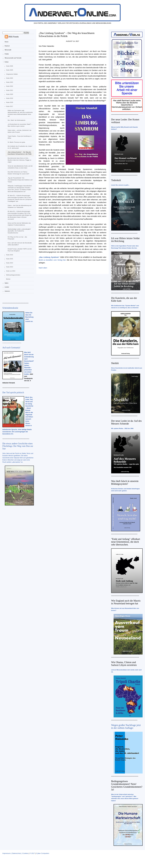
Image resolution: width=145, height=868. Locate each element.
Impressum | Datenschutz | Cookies (15, 853)
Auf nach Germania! (11, 348)
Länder (7, 287)
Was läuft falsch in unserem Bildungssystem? (125, 482)
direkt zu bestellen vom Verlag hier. (52, 260)
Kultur (7, 62)
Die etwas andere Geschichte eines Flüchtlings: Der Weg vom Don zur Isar (18, 446)
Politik (7, 54)
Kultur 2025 (10, 70)
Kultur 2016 (10, 255)
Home (7, 42)
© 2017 (32, 853)
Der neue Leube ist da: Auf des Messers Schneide (126, 422)
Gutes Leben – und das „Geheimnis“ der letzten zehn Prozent (19, 131)
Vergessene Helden (12, 74)
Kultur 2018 (10, 102)
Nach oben (43, 268)
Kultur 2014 (10, 263)
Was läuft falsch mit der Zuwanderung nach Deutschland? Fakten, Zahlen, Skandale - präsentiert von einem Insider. (29, 363)
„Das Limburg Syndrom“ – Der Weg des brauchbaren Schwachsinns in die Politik (20, 153)
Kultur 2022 (10, 86)
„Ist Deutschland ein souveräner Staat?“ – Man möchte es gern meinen (20, 125)
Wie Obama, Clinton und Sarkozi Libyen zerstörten (124, 664)
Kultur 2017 (10, 106)
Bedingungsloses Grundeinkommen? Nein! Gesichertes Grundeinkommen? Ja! (127, 785)
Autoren (7, 291)
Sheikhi (115, 363)
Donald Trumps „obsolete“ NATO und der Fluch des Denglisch (20, 250)
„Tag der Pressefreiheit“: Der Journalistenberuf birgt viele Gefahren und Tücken (20, 180)
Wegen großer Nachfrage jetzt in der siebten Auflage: (126, 726)
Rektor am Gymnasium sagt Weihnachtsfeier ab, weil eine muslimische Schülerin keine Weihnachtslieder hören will (20, 113)
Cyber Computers (43, 853)
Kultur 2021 (10, 90)
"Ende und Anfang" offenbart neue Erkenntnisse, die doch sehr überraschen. (126, 542)
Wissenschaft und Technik (13, 58)
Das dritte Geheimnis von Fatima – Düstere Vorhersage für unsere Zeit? (18, 173)
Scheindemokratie (10, 308)
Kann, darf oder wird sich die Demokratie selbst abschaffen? (20, 244)
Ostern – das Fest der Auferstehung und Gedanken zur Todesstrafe (19, 206)
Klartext (7, 46)
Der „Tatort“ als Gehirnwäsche (16, 120)
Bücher (8, 279)
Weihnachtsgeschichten (13, 275)
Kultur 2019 (10, 98)
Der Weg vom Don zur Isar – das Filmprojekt (17, 238)
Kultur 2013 (10, 267)
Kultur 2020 (10, 94)
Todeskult (116, 180)
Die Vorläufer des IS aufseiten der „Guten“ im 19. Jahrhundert (20, 147)
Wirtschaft (8, 50)
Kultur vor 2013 (11, 271)
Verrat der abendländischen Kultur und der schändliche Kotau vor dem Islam (20, 167)
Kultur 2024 (10, 78)
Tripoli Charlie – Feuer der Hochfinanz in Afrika (20, 137)
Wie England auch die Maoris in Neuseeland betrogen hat (126, 602)
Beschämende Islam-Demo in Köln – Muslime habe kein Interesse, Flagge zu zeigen (19, 160)
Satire (7, 283)
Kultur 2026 (10, 66)
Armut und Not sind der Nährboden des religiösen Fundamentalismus (19, 224)
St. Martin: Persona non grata (16, 142)
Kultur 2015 (10, 259)
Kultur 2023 (10, 82)
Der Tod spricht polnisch (13, 392)
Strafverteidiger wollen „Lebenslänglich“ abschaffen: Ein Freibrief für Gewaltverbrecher (19, 231)
